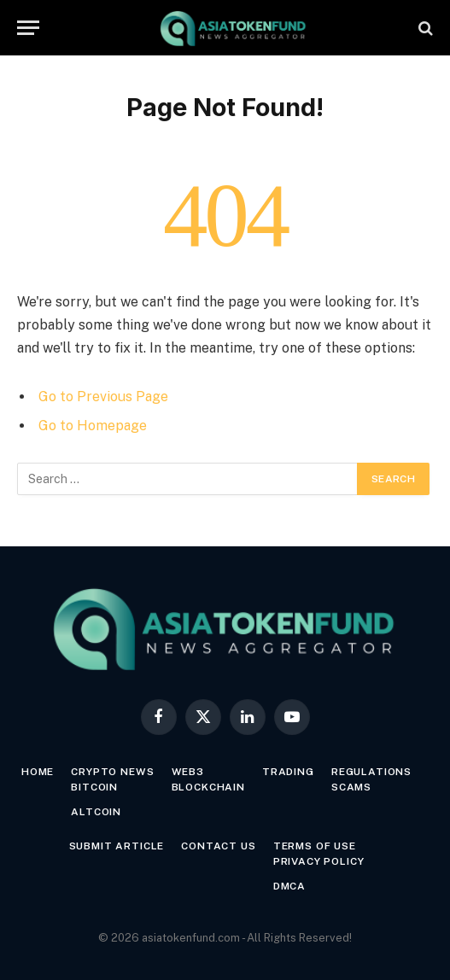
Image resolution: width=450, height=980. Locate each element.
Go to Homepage (93, 426)
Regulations (371, 772)
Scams (351, 787)
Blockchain (208, 787)
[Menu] (28, 28)
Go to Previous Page (103, 397)
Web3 (188, 772)
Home (38, 772)
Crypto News (112, 772)
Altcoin (96, 812)
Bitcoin (94, 787)
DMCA (289, 886)
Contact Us (218, 846)
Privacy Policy (319, 861)
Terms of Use (315, 846)
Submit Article (117, 846)
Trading (288, 772)
